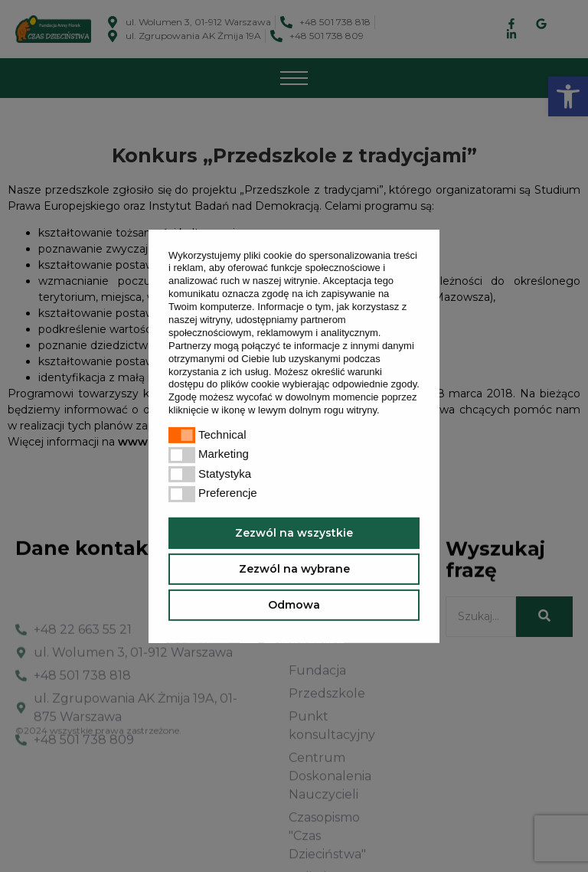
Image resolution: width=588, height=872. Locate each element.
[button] (384, 412)
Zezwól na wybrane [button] (294, 569)
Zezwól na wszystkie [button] (294, 533)
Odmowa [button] (294, 605)
